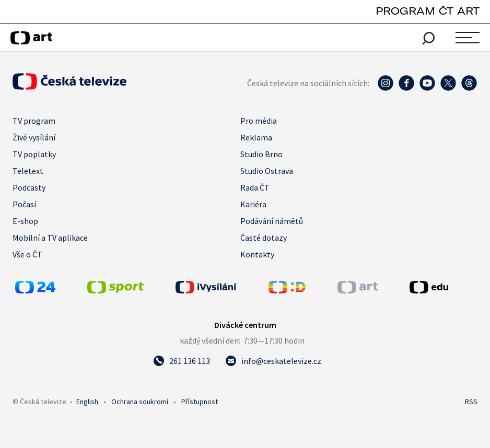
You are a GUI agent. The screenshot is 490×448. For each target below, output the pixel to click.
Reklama (256, 137)
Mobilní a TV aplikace (50, 238)
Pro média (259, 121)
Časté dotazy (264, 238)
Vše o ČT (27, 254)
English (87, 402)
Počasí (24, 204)
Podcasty (29, 187)
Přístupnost (200, 402)
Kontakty (257, 254)
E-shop (25, 221)
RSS (471, 402)
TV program (34, 121)
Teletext (28, 171)
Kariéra (253, 204)
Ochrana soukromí (140, 402)
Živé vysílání (34, 137)
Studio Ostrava (267, 171)
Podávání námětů (272, 221)
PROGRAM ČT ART (428, 11)
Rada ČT (255, 187)
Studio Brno (261, 154)
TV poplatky (34, 154)
